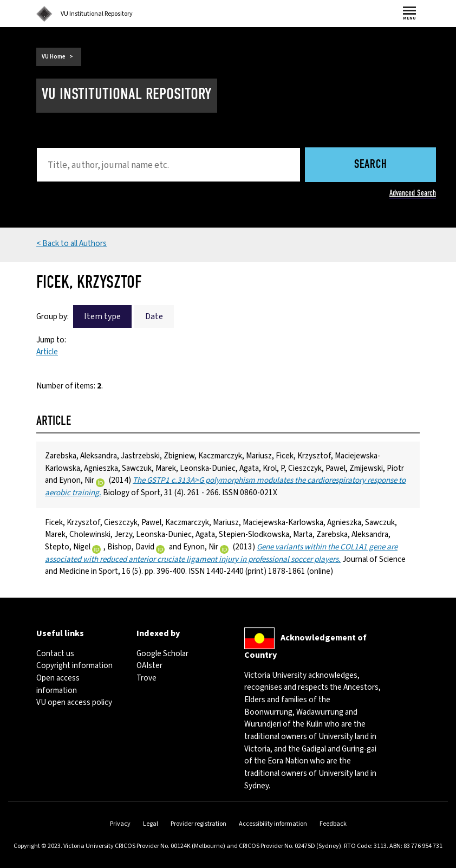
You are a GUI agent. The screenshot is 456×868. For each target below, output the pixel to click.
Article (47, 352)
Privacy (120, 824)
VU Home (54, 57)
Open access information (58, 684)
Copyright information (74, 666)
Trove (146, 678)
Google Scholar (162, 654)
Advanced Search (413, 193)
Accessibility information (273, 824)
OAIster (149, 666)
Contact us (55, 654)
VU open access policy (74, 702)
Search (371, 165)
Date (154, 316)
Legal (151, 824)
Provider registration (198, 824)
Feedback (333, 824)
